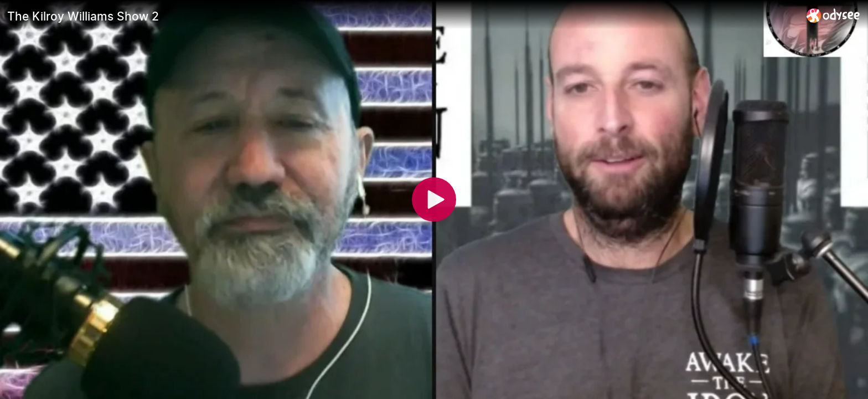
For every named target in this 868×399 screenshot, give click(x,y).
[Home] (833, 15)
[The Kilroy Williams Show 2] (402, 16)
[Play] (434, 199)
